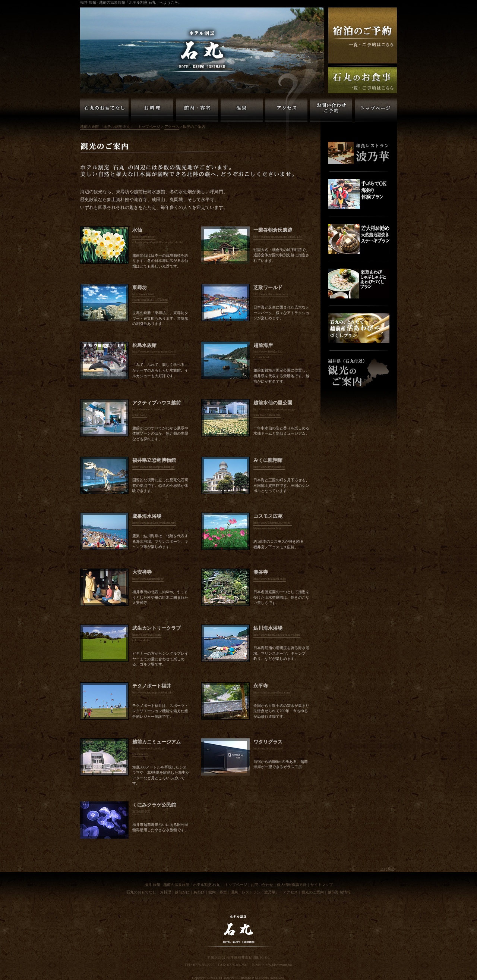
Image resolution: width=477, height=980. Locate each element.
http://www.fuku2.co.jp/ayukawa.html (277, 635)
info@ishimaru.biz (279, 965)
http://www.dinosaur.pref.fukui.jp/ (154, 467)
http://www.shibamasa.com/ (271, 294)
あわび (199, 892)
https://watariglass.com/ (268, 749)
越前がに (182, 892)
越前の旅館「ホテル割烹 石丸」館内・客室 (197, 110)
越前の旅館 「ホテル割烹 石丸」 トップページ (120, 127)
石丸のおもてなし (141, 892)
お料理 (165, 892)
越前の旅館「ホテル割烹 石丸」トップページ (376, 110)
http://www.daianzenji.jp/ (148, 579)
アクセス (172, 127)
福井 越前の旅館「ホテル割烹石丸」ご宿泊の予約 (362, 35)
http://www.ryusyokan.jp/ (269, 467)
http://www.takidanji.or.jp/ (270, 579)
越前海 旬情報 (339, 892)
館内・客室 (218, 892)
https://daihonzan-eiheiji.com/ (272, 693)
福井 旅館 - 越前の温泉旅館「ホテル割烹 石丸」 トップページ (196, 885)
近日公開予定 (141, 812)
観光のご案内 (313, 892)
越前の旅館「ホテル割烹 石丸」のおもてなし (104, 110)
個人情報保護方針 (292, 885)
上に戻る (388, 869)
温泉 (234, 892)
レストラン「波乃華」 (260, 892)
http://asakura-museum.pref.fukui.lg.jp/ (278, 237)
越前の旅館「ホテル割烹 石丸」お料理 (152, 110)
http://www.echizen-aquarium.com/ (154, 352)
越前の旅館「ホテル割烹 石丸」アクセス (286, 110)
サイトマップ (322, 885)
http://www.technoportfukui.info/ (153, 693)
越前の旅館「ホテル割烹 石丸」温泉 (242, 110)
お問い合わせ (262, 885)
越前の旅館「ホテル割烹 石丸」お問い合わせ (331, 110)
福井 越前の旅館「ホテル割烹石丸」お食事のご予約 (362, 80)
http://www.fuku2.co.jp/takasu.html (154, 523)
